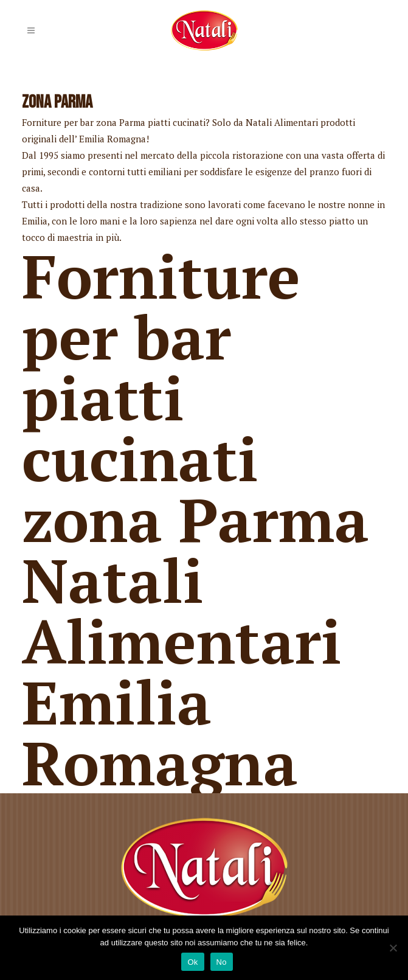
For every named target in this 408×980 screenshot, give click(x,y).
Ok (192, 962)
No (222, 962)
